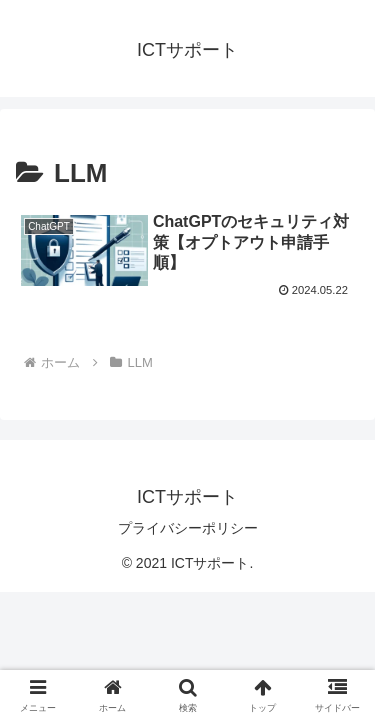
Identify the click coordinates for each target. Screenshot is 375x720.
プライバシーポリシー (188, 528)
